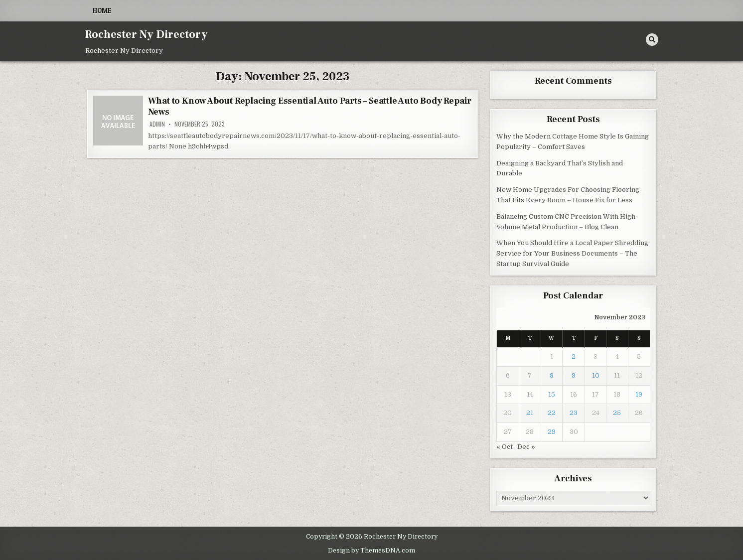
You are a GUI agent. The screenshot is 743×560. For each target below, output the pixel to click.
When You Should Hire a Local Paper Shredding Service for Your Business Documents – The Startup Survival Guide (572, 253)
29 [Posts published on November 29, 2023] (552, 432)
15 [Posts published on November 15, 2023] (552, 394)
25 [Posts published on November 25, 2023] (617, 413)
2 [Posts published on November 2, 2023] (574, 356)
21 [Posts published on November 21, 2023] (530, 413)
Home (102, 10)
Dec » (526, 447)
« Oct (505, 447)
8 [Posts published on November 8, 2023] (552, 375)
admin (157, 124)
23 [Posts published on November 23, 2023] (574, 413)
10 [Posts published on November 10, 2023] (596, 375)
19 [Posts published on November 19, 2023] (639, 394)
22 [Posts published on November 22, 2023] (552, 413)
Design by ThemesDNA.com (371, 551)
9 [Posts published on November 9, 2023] (574, 375)
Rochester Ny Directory (147, 34)
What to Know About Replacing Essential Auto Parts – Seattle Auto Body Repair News (310, 106)
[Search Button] (652, 40)
